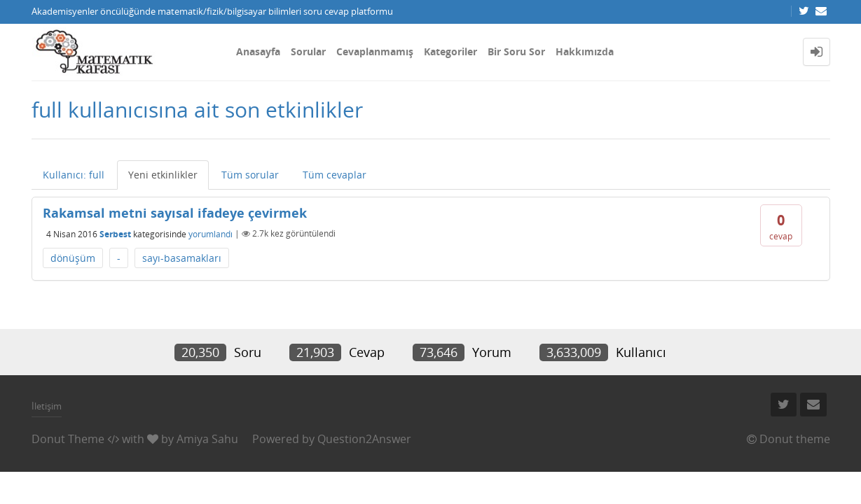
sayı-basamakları (182, 258)
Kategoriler (450, 51)
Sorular (308, 51)
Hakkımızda (585, 51)
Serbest (115, 233)
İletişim (47, 406)
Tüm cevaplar (335, 175)
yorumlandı (211, 233)
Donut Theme (68, 439)
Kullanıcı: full (74, 175)
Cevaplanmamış (375, 51)
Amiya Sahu (207, 439)
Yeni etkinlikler (163, 175)
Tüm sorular (250, 175)
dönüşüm (73, 258)
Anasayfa (258, 51)
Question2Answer (364, 439)
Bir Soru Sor (516, 51)
